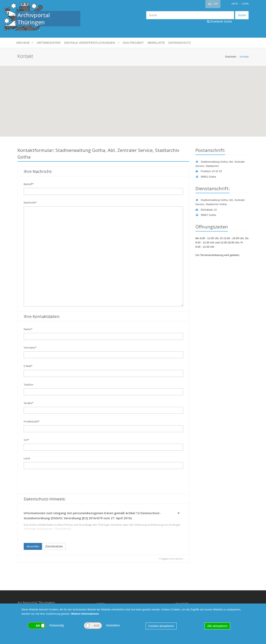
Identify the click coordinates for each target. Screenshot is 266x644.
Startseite (231, 57)
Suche (242, 15)
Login (245, 4)
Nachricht (30, 203)
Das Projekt (133, 43)
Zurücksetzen (54, 546)
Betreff (29, 184)
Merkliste (156, 43)
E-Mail (28, 366)
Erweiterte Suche (220, 21)
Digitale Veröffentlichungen (92, 43)
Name (28, 329)
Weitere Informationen (85, 614)
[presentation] (55, 482)
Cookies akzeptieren (161, 626)
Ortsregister (49, 43)
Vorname (30, 348)
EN (216, 4)
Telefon (28, 385)
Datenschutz (180, 43)
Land (27, 458)
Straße (29, 403)
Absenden (33, 546)
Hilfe (235, 4)
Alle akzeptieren (217, 626)
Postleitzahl (32, 421)
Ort (26, 440)
